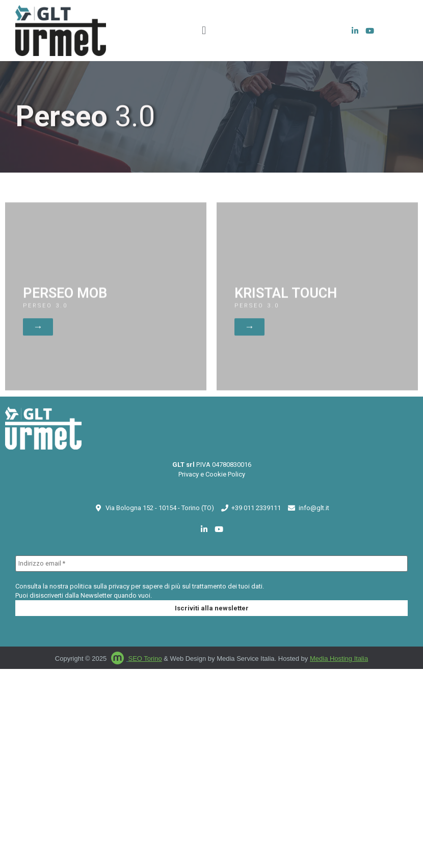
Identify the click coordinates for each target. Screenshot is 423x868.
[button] (204, 31)
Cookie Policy (225, 473)
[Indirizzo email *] (211, 562)
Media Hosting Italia (339, 657)
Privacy (189, 473)
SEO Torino (145, 657)
